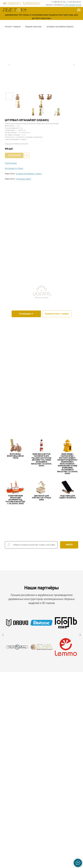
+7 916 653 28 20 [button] (74, 2)
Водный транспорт (33, 27)
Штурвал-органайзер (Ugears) (60, 27)
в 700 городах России (72, 5)
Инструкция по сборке (14, 168)
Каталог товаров (13, 27)
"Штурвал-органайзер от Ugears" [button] (29, 174)
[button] (32, 3)
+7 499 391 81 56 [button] (58, 2)
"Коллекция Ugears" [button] (23, 179)
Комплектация (11, 163)
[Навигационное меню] (79, 10)
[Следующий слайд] (74, 65)
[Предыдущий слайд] (9, 65)
